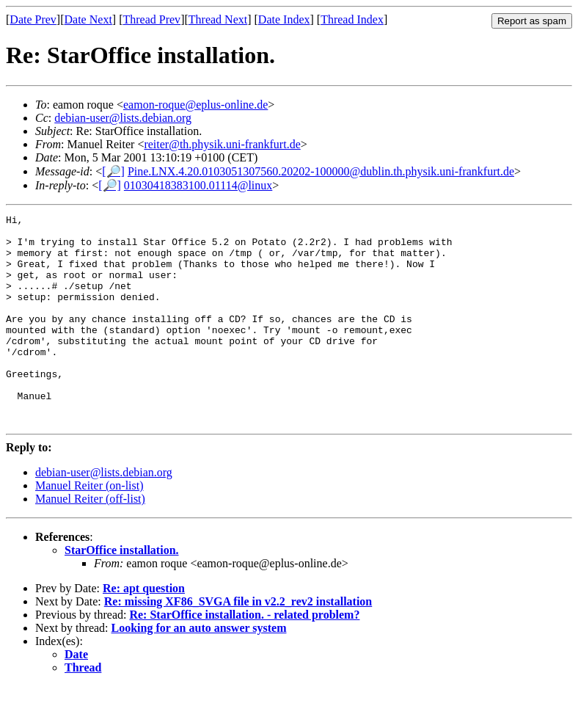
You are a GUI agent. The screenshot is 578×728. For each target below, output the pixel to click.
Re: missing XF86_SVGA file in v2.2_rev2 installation (238, 643)
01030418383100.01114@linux (198, 185)
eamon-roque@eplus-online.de (195, 105)
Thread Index (352, 19)
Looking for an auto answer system (199, 670)
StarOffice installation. (122, 592)
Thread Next (218, 19)
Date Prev (33, 19)
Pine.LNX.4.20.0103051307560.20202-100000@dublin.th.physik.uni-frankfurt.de (321, 171)
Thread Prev (151, 19)
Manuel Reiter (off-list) (90, 540)
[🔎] (113, 171)
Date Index (284, 19)
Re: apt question (144, 630)
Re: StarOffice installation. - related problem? (244, 656)
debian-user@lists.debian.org (123, 118)
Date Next (88, 19)
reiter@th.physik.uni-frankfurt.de (222, 144)
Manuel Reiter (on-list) (89, 527)
